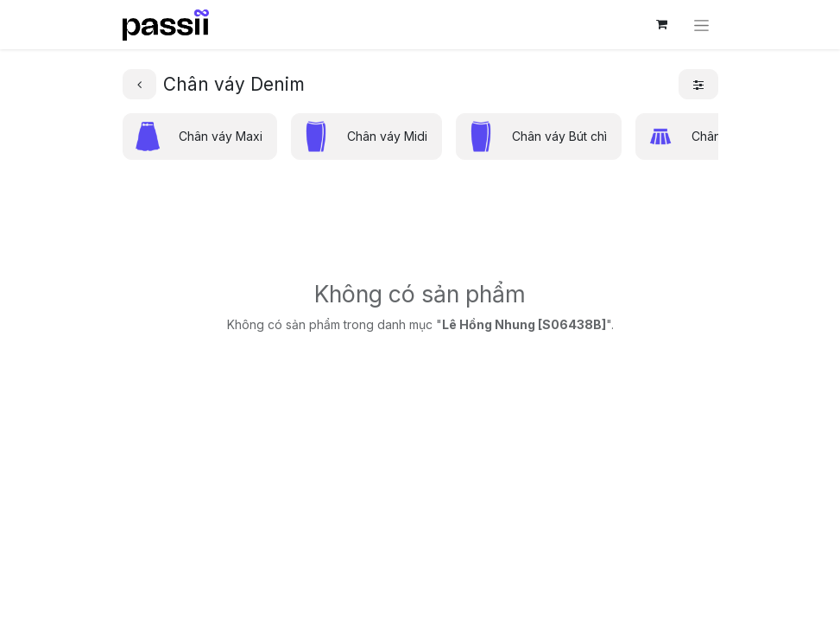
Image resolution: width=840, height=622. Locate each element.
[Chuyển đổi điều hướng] (701, 25)
